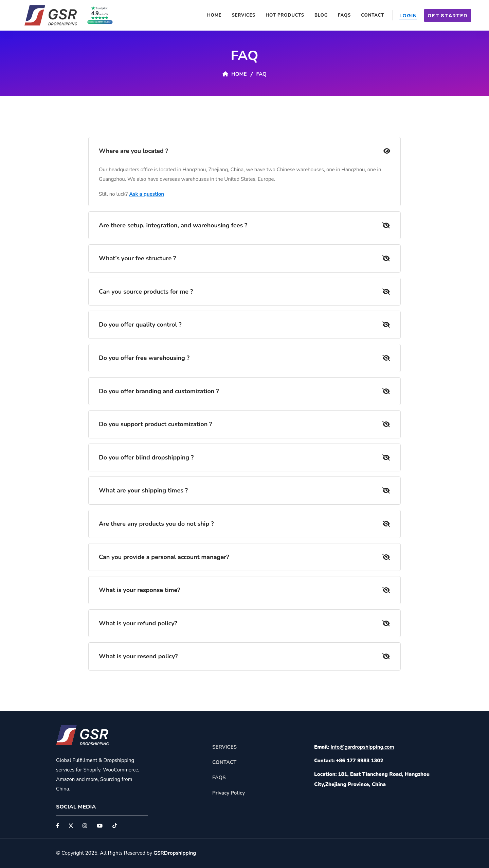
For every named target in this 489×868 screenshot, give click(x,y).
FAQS (344, 15)
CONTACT (224, 762)
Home (214, 15)
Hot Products (285, 15)
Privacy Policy (229, 793)
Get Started (448, 15)
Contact (373, 15)
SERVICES (224, 747)
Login (408, 15)
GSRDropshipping (175, 853)
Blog (321, 15)
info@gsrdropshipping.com (363, 747)
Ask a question (147, 194)
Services (244, 15)
